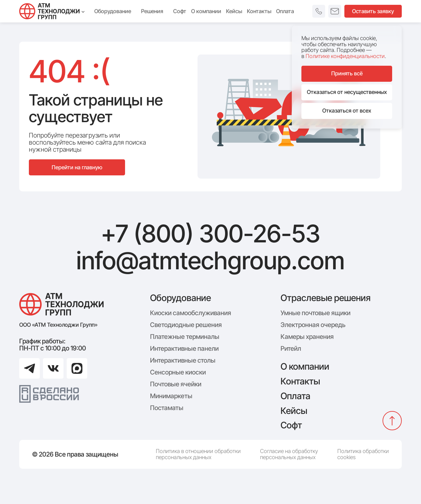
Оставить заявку (373, 11)
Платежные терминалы (185, 337)
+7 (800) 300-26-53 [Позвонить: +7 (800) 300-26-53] (211, 234)
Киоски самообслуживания (191, 313)
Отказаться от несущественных (347, 92)
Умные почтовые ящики (316, 313)
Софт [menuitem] (180, 11)
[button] (319, 11)
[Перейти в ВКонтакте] (53, 368)
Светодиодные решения (186, 325)
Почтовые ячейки (176, 384)
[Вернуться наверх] (392, 421)
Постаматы (167, 408)
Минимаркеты (171, 396)
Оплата (295, 396)
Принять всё (347, 73)
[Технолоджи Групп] (52, 11)
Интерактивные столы (183, 360)
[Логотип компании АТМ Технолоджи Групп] (61, 304)
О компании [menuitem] (206, 11)
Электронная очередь (313, 325)
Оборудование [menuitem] (115, 11)
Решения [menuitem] (155, 11)
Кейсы (294, 411)
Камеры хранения (307, 337)
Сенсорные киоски (178, 372)
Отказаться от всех (347, 111)
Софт (291, 425)
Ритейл (291, 349)
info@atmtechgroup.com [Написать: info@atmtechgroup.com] (210, 261)
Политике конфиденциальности (345, 56)
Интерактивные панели (184, 349)
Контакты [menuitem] (259, 11)
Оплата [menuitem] (285, 11)
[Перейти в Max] (77, 368)
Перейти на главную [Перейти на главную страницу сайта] (77, 167)
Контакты (300, 381)
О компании (305, 366)
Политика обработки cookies (363, 454)
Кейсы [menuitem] (234, 11)
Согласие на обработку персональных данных (289, 454)
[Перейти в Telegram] (29, 368)
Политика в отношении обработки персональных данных (198, 454)
